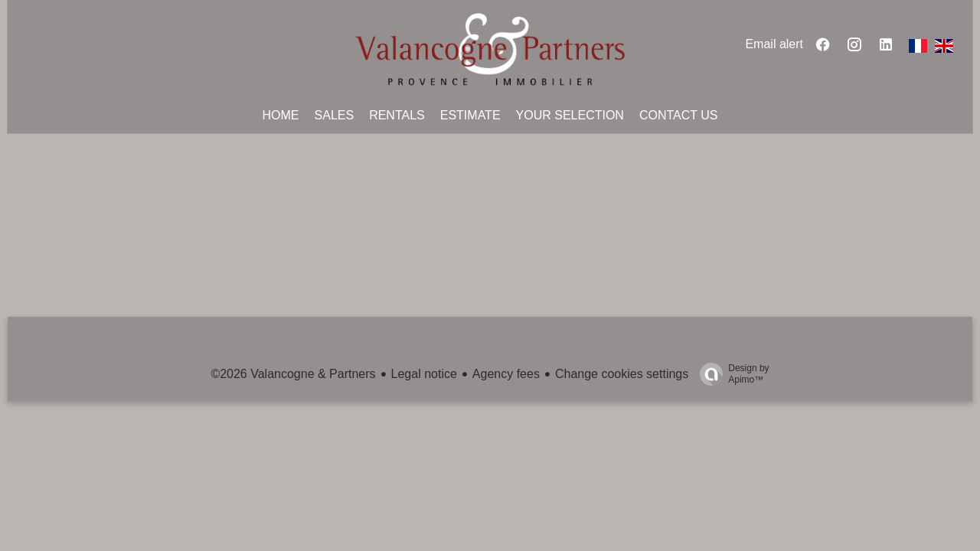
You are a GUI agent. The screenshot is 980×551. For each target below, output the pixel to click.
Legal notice (424, 374)
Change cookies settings (622, 374)
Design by (730, 374)
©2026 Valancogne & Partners (293, 374)
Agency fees (506, 374)
